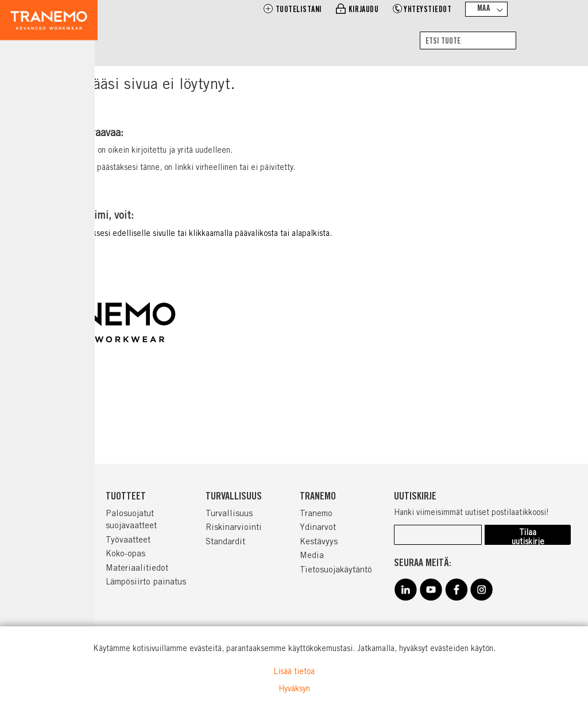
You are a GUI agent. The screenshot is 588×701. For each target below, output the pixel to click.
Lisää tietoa (294, 672)
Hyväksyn (294, 690)
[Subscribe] (528, 535)
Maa (484, 9)
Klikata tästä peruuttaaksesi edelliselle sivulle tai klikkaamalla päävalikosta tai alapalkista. (172, 234)
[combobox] (468, 40)
